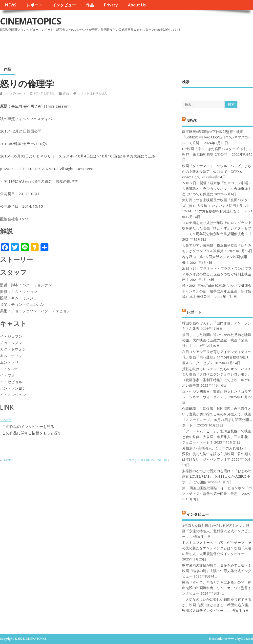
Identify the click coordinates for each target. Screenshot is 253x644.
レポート (34, 5)
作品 (90, 5)
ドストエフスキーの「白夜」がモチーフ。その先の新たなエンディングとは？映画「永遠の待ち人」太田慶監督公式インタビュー (217, 548)
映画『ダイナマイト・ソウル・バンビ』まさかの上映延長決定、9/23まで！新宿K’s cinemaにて (217, 171)
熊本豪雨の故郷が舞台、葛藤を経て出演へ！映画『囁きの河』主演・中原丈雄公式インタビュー (217, 571)
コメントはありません (92, 93)
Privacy (111, 5)
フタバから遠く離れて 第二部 (146, 460)
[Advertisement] (159, 47)
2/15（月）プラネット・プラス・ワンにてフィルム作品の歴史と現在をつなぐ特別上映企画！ (217, 274)
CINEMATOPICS (30, 21)
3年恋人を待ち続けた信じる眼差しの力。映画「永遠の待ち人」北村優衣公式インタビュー (217, 531)
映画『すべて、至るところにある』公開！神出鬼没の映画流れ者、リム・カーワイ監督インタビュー (217, 588)
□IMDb (6, 420)
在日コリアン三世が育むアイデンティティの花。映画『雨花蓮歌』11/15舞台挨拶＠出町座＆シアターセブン (217, 357)
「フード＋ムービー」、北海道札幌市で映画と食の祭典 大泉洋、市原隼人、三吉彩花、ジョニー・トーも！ (217, 437)
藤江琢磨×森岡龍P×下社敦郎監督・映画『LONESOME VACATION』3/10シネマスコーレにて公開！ (217, 137)
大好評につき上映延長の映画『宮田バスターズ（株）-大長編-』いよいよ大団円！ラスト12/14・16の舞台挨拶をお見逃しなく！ (217, 206)
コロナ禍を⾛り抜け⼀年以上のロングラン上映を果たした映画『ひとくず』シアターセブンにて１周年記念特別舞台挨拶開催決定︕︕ (217, 228)
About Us (137, 5)
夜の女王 (8, 460)
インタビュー (64, 5)
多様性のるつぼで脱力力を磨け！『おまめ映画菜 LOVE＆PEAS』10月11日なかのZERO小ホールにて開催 (217, 477)
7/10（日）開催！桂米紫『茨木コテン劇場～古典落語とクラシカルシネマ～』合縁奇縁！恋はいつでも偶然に (217, 189)
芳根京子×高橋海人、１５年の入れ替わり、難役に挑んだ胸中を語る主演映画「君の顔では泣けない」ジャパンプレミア (217, 454)
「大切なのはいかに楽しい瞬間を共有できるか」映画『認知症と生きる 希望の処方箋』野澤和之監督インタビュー (217, 605)
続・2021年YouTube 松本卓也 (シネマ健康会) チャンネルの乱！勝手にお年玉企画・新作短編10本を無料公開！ (217, 291)
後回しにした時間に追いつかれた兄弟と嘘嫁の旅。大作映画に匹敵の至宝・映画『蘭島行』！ (217, 340)
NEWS (11, 5)
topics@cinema (14, 93)
